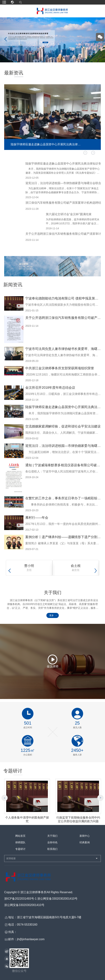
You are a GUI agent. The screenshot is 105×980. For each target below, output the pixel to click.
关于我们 (52, 838)
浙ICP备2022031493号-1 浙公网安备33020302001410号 (41, 901)
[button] (93, 153)
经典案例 (85, 845)
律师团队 (20, 845)
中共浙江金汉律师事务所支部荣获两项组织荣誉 (60, 368)
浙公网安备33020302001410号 (24, 908)
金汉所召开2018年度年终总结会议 (50, 388)
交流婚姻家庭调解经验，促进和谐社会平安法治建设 (63, 426)
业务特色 (52, 845)
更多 (51, 615)
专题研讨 (20, 852)
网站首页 (20, 838)
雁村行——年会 (37, 518)
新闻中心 (85, 838)
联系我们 (52, 852)
